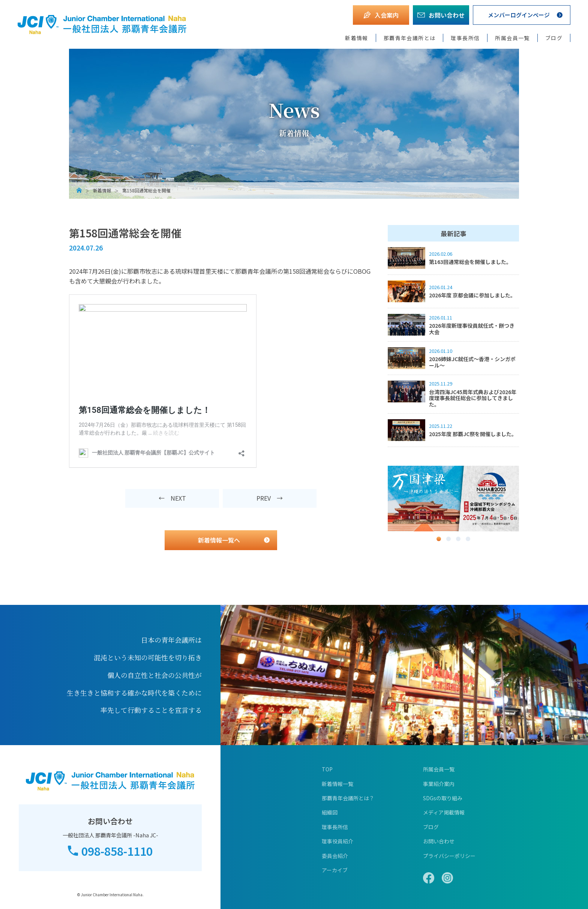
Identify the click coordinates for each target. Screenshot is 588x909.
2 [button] (448, 539)
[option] (453, 499)
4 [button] (468, 539)
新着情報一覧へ (219, 540)
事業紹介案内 (439, 784)
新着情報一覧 (337, 784)
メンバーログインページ (519, 15)
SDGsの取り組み (443, 798)
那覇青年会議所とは (410, 38)
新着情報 (357, 38)
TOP (327, 769)
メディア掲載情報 (444, 812)
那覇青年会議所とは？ (348, 798)
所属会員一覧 (512, 38)
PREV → (270, 498)
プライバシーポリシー (449, 856)
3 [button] (458, 539)
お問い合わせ (439, 841)
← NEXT (172, 498)
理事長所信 (465, 38)
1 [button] (439, 539)
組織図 (330, 812)
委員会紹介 (335, 856)
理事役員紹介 (337, 841)
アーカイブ (335, 870)
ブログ (554, 38)
